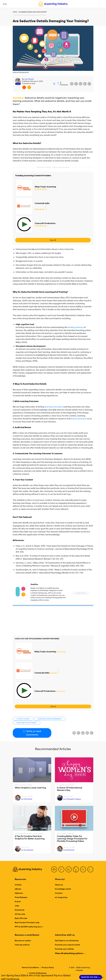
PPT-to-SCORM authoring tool (29, 927)
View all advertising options (70, 953)
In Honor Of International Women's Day (70, 789)
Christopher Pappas (73, 799)
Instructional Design (23, 785)
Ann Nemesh (28, 850)
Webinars (19, 893)
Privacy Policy (48, 967)
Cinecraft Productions (45, 223)
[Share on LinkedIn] (81, 84)
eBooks (18, 889)
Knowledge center (63, 889)
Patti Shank (28, 799)
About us (59, 885)
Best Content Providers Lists (27, 922)
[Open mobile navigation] (4, 4)
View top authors (22, 945)
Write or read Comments (32, 733)
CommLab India (42, 203)
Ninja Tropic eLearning (45, 187)
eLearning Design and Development (33, 12)
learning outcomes (53, 407)
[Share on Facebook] (72, 84)
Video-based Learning (66, 834)
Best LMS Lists (21, 918)
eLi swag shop (61, 897)
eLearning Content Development (50, 719)
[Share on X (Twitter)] (76, 84)
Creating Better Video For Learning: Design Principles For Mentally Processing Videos (72, 839)
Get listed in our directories (67, 940)
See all (53, 240)
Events (18, 901)
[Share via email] (85, 84)
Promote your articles (64, 949)
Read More (81, 593)
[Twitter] (61, 869)
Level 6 (18, 84)
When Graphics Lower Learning (30, 788)
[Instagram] (90, 869)
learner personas (79, 419)
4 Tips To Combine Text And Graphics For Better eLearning (30, 837)
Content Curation (23, 719)
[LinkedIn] (69, 869)
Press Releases (21, 897)
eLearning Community (66, 785)
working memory (76, 327)
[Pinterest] (83, 869)
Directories (20, 910)
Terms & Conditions (30, 967)
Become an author (23, 940)
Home (15, 12)
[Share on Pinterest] (89, 84)
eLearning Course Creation (26, 723)
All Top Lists (20, 914)
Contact (59, 893)
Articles (18, 885)
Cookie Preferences (38, 973)
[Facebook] (54, 869)
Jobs (17, 906)
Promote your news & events (67, 945)
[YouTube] (76, 869)
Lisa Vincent (29, 79)
